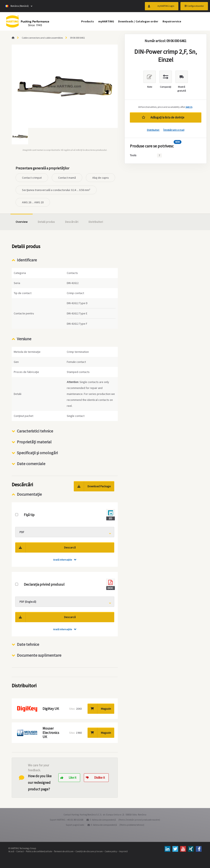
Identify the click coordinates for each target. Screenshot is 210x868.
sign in (189, 107)
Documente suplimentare (39, 655)
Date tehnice (28, 644)
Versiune (24, 339)
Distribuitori (153, 130)
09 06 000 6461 (77, 38)
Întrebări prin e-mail (174, 130)
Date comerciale (31, 464)
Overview (22, 222)
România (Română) (17, 6)
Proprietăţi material (34, 442)
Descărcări (72, 222)
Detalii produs (46, 222)
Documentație (29, 494)
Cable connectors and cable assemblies (42, 38)
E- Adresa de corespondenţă (103, 820)
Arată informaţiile (63, 560)
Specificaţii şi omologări (37, 453)
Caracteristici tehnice (35, 431)
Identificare (27, 260)
